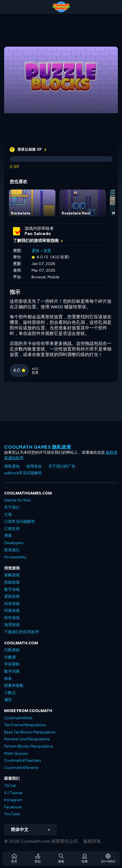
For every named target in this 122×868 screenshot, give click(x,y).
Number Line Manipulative (27, 739)
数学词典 (12, 671)
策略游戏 (12, 575)
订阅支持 (12, 529)
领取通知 (12, 466)
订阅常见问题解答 (20, 522)
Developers (14, 543)
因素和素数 (14, 686)
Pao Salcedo (38, 234)
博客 (8, 536)
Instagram (13, 800)
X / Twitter (13, 793)
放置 (47, 251)
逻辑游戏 (12, 596)
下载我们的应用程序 (22, 632)
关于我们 (12, 507)
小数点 (10, 693)
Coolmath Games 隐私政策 (38, 447)
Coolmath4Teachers (23, 760)
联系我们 (12, 550)
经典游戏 (12, 611)
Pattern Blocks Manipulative (28, 746)
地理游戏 (12, 625)
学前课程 (12, 664)
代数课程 (12, 650)
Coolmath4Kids (18, 718)
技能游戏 (12, 582)
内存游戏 (12, 604)
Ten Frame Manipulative (25, 725)
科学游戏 (12, 618)
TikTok (10, 786)
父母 (8, 515)
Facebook (13, 807)
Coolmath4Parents (21, 768)
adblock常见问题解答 (23, 473)
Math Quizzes (16, 754)
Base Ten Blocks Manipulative (30, 732)
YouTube (12, 814)
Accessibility (15, 557)
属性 (8, 700)
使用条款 (34, 466)
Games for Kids (18, 500)
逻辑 (35, 251)
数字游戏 (12, 590)
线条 (8, 679)
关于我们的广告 (62, 466)
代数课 (10, 657)
